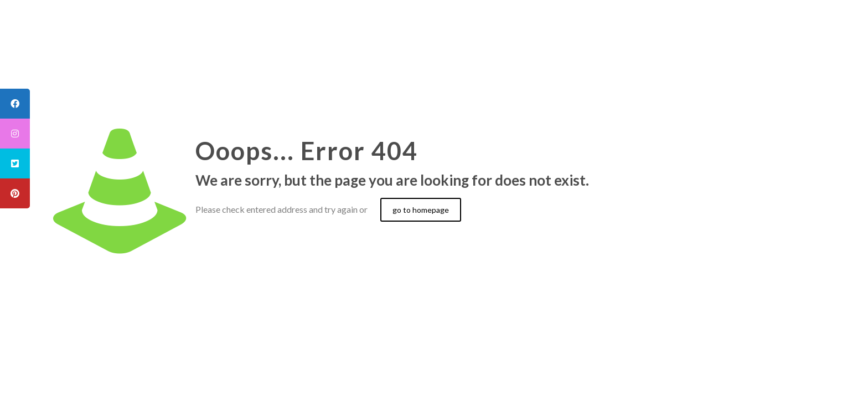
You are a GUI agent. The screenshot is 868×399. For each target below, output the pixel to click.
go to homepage (421, 210)
